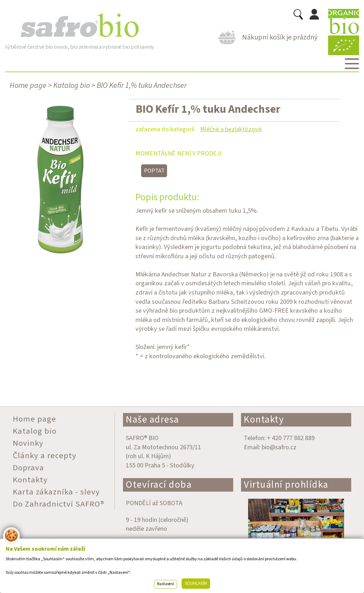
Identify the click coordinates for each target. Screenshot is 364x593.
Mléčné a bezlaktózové (231, 129)
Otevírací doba (159, 485)
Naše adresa (152, 420)
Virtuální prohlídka (286, 485)
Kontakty (264, 420)
